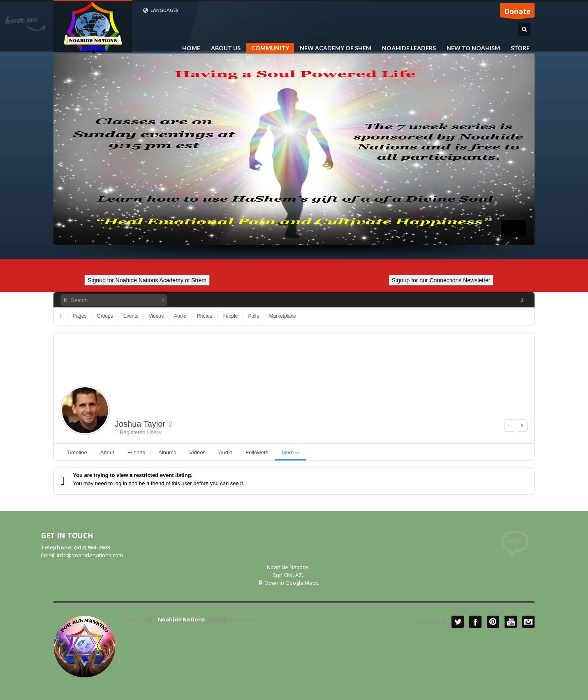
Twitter (458, 622)
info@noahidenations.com (90, 555)
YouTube (511, 622)
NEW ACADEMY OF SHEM (333, 48)
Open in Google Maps (288, 583)
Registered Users (138, 432)
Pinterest (493, 622)
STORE (520, 48)
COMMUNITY (270, 48)
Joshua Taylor (140, 424)
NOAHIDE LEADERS (406, 48)
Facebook (475, 622)
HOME (191, 48)
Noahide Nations (181, 619)
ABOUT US (223, 48)
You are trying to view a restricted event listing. (133, 475)
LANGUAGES (161, 10)
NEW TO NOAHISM (471, 48)
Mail (528, 622)
